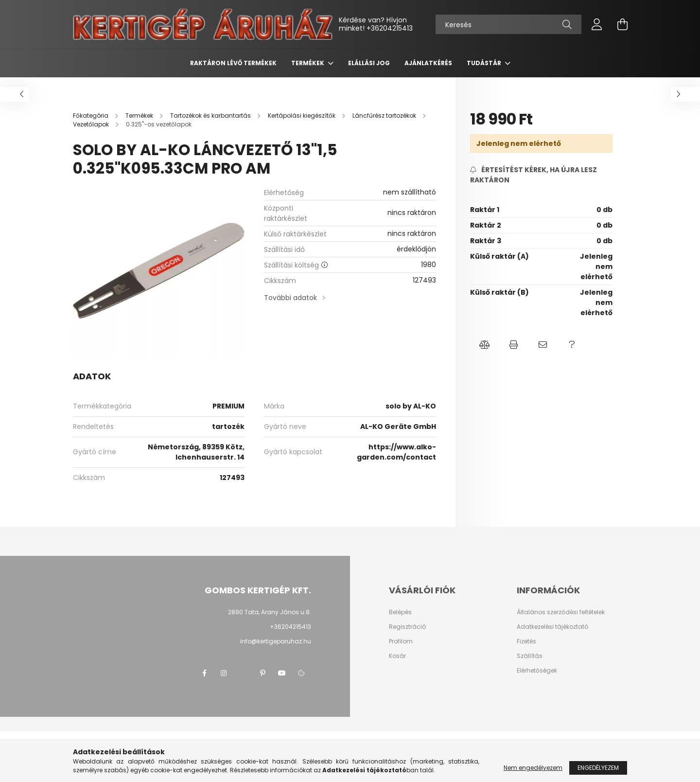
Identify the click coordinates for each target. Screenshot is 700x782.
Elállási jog (369, 63)
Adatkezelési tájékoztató (552, 627)
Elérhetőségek (537, 671)
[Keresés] (508, 24)
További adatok (290, 298)
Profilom (401, 641)
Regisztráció (407, 627)
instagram (224, 673)
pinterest (262, 673)
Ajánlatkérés (428, 63)
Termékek (308, 63)
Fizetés (526, 641)
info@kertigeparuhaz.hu (276, 641)
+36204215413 (390, 28)
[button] (485, 345)
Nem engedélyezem (533, 768)
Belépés (400, 612)
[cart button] (622, 24)
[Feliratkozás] (541, 175)
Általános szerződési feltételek (561, 612)
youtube (282, 673)
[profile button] (597, 24)
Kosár (397, 656)
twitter (243, 673)
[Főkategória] (91, 116)
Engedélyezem (598, 768)
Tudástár (485, 63)
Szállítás (530, 656)
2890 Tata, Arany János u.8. (270, 612)
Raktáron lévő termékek (233, 63)
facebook (204, 673)
